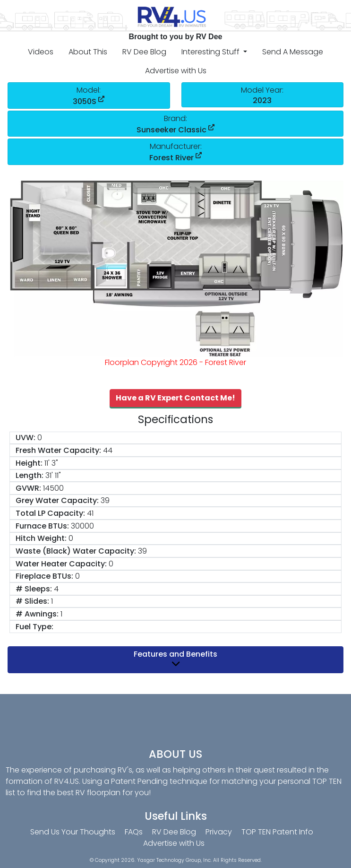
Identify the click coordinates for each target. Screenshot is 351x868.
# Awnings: (37, 614)
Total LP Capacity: (50, 513)
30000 (82, 526)
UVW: (26, 438)
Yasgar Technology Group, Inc (174, 860)
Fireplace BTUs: (44, 576)
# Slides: (32, 601)
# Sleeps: (34, 589)
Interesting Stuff (211, 52)
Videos (41, 52)
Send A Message (293, 52)
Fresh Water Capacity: (58, 450)
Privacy (219, 832)
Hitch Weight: (41, 538)
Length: (30, 475)
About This (88, 52)
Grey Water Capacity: (57, 500)
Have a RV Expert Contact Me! (175, 398)
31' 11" (53, 475)
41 (90, 513)
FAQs (134, 832)
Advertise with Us (176, 71)
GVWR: (28, 488)
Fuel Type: (34, 627)
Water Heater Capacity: (61, 564)
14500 (53, 488)
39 (105, 500)
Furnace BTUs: (42, 526)
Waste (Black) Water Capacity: (76, 551)
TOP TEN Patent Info (277, 832)
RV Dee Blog (144, 52)
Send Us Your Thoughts (73, 832)
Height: (29, 463)
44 (108, 450)
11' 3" (51, 463)
